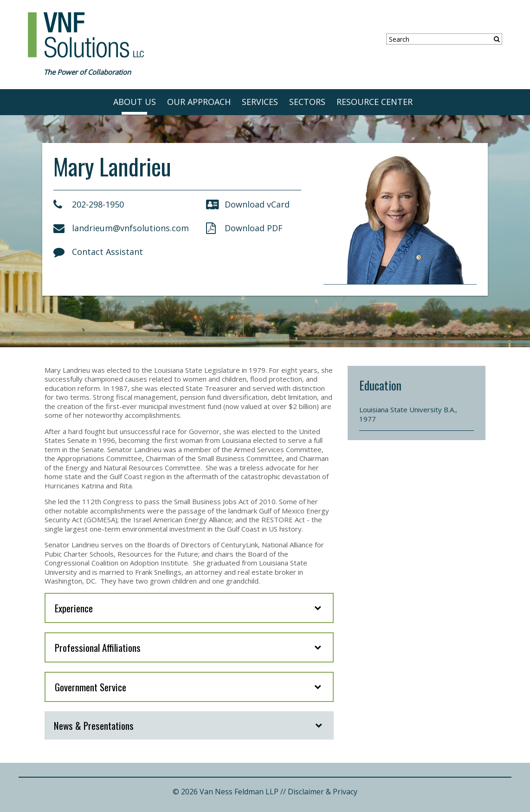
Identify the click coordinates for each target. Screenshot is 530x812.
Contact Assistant (98, 252)
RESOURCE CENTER (375, 102)
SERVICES (260, 102)
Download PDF (244, 228)
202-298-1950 (89, 204)
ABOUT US (135, 102)
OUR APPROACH (199, 102)
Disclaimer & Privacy (323, 792)
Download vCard (248, 204)
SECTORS (307, 102)
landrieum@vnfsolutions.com (121, 228)
